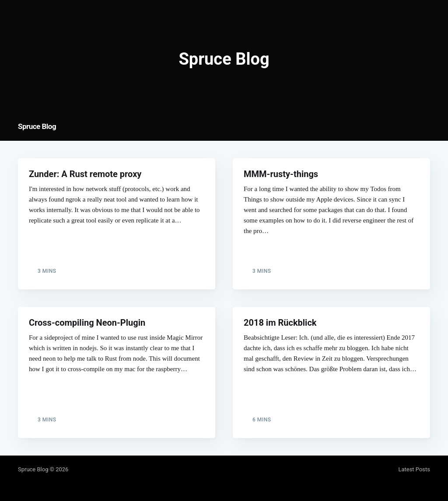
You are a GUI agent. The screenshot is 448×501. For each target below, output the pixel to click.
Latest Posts (414, 469)
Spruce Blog (37, 126)
